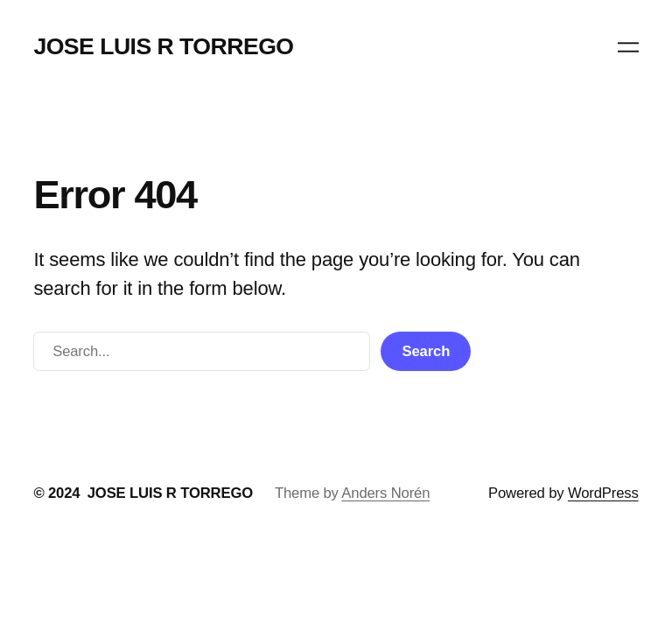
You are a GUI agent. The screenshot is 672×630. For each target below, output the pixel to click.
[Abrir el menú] (628, 47)
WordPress (603, 493)
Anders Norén (385, 493)
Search (427, 351)
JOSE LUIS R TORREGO (163, 46)
